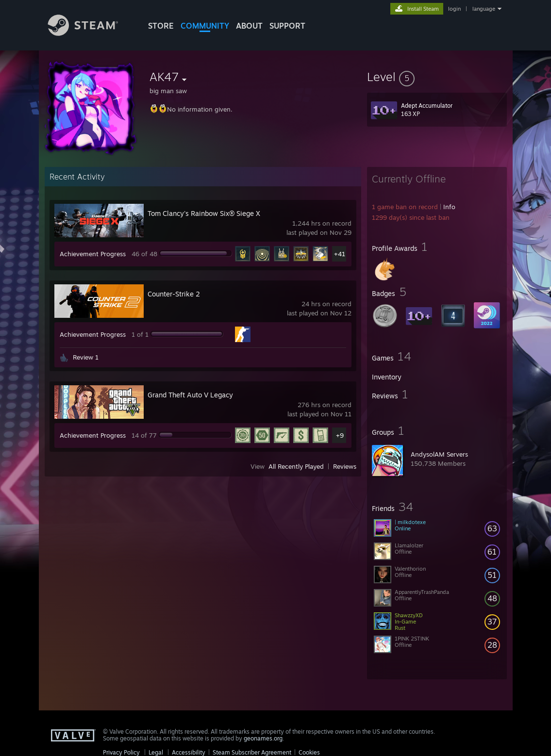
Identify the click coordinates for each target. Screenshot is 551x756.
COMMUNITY (205, 26)
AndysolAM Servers (439, 454)
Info (449, 207)
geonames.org (263, 738)
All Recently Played (296, 466)
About (249, 26)
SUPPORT (287, 26)
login (454, 9)
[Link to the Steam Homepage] (90, 33)
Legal (156, 752)
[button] (437, 77)
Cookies (309, 752)
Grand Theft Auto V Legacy (190, 395)
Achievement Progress (93, 254)
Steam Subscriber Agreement (252, 752)
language (484, 9)
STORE (161, 26)
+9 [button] (340, 435)
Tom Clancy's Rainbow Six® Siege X (204, 213)
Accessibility (189, 752)
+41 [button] (340, 254)
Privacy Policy (121, 752)
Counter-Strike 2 (174, 294)
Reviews (345, 466)
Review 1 (86, 357)
